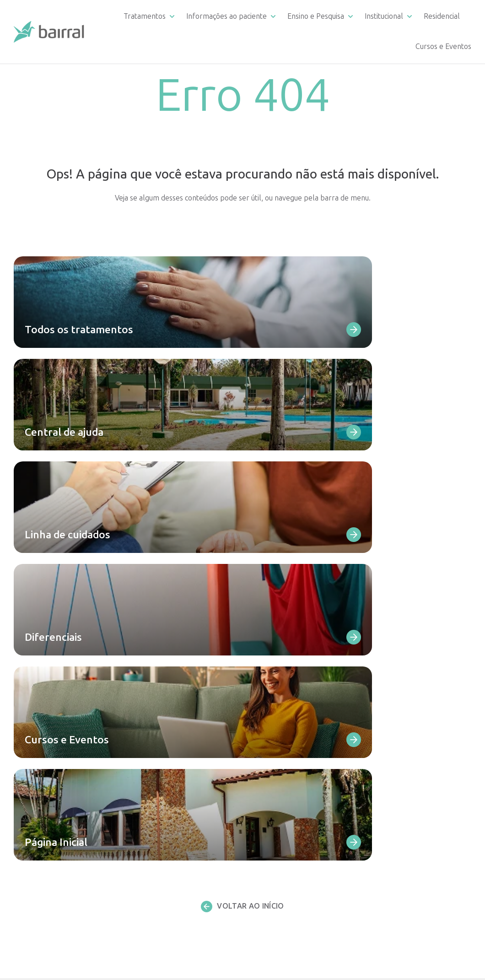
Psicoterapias (154, 899)
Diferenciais (274, 710)
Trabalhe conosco (401, 799)
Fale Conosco (276, 699)
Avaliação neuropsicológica (176, 910)
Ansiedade (149, 744)
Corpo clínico (392, 678)
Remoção (270, 789)
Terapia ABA (153, 888)
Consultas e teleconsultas (174, 876)
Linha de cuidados (283, 667)
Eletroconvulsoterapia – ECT (179, 853)
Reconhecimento (398, 701)
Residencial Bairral (286, 866)
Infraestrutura (278, 767)
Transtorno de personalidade (180, 733)
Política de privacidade (407, 839)
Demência (149, 755)
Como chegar (277, 733)
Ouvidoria (270, 755)
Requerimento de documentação (283, 682)
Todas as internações (167, 788)
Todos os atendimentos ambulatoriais (170, 926)
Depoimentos (277, 744)
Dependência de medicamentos (184, 676)
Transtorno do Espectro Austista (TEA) (185, 772)
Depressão (151, 699)
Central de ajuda (281, 655)
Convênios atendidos (288, 778)
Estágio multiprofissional (295, 835)
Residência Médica (284, 823)
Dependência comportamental (183, 687)
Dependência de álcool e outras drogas (184, 660)
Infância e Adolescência (170, 821)
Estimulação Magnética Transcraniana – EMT (170, 838)
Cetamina (148, 865)
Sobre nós (387, 712)
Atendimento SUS (399, 723)
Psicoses (146, 710)
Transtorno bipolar (164, 722)
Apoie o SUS (391, 734)
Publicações (391, 819)
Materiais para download (295, 722)
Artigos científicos (284, 846)
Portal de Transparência (410, 746)
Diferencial (389, 655)
